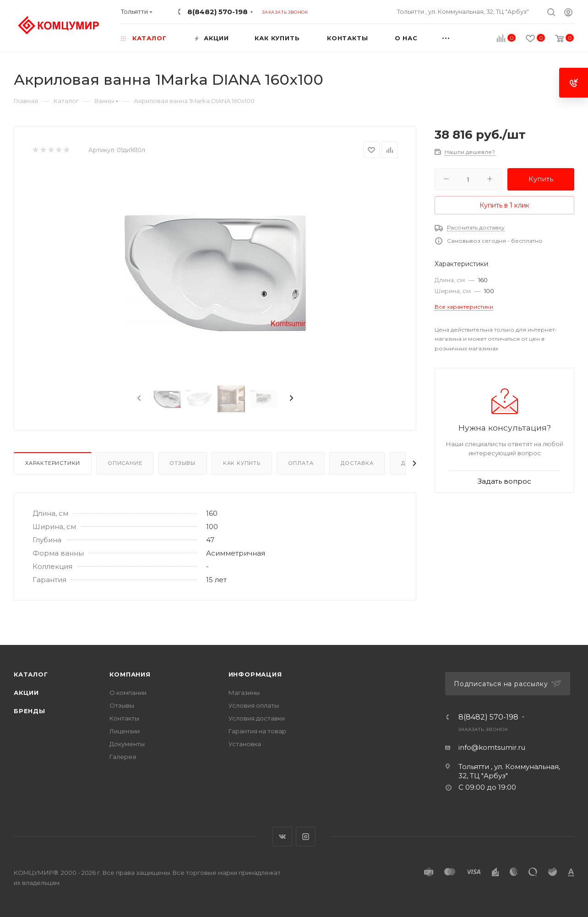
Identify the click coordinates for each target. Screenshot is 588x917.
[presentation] (138, 398)
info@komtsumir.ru (492, 747)
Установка (245, 744)
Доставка (357, 463)
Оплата (301, 463)
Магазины (244, 693)
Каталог (31, 674)
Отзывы (182, 463)
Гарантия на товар (257, 731)
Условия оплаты (254, 705)
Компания (130, 674)
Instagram (306, 837)
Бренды (30, 711)
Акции (26, 693)
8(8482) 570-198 (218, 12)
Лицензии (125, 731)
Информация (255, 674)
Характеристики (53, 463)
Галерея (123, 757)
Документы (127, 744)
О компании (128, 693)
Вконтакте (282, 837)
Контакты (124, 718)
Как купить (242, 463)
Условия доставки (257, 718)
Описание (125, 463)
